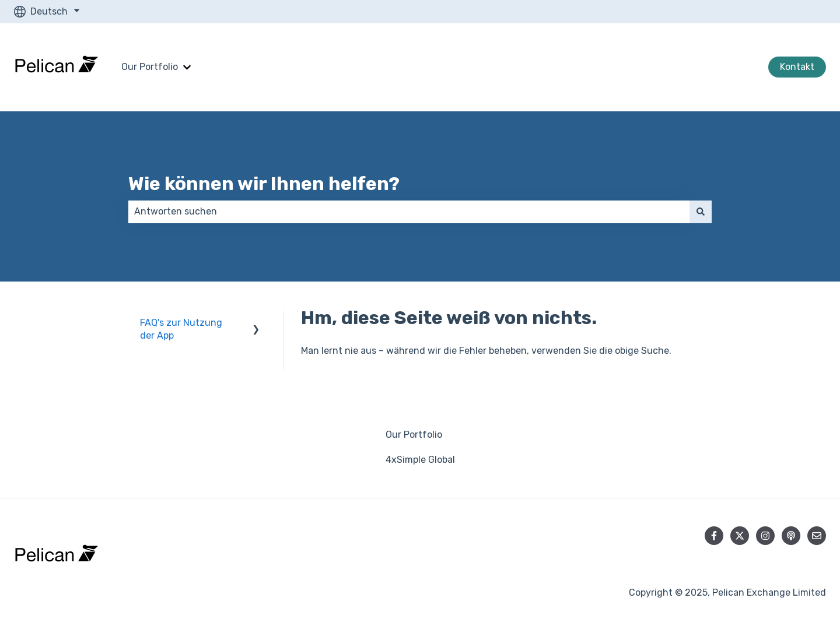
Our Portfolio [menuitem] (414, 435)
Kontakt (797, 67)
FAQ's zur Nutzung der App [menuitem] (181, 329)
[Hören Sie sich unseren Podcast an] (791, 536)
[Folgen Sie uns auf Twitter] (740, 536)
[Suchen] (701, 212)
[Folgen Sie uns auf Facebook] (714, 536)
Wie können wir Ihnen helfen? (264, 184)
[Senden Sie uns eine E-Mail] (817, 536)
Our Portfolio (150, 67)
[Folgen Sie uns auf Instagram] (765, 536)
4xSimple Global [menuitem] (420, 460)
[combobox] (409, 212)
